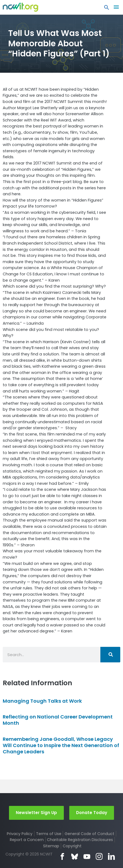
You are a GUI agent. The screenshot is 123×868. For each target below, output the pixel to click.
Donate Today (92, 813)
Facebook (62, 856)
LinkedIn (111, 856)
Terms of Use (49, 834)
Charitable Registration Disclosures (80, 840)
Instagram (99, 856)
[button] (107, 9)
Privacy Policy (20, 834)
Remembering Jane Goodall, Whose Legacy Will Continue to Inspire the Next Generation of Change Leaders (61, 745)
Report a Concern (27, 840)
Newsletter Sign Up (36, 813)
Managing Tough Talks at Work (42, 701)
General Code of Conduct (89, 834)
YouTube (87, 856)
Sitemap (51, 846)
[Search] (110, 655)
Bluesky (75, 856)
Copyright (72, 846)
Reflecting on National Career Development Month (58, 720)
